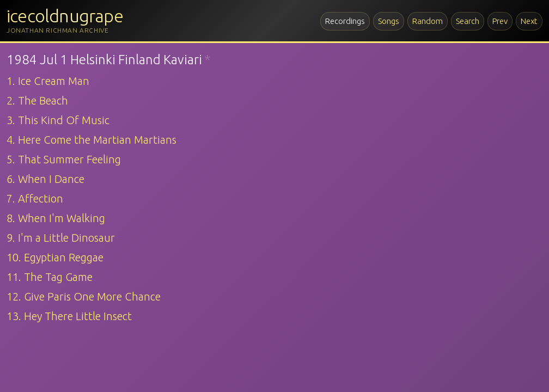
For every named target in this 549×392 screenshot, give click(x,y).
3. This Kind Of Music (58, 120)
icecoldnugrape (65, 16)
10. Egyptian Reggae (55, 257)
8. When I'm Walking (56, 218)
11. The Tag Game (50, 277)
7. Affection (35, 198)
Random (428, 21)
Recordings (345, 21)
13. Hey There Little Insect (69, 316)
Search (468, 21)
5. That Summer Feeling (64, 159)
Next (529, 21)
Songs (389, 21)
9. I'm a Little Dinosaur (61, 238)
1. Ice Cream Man (48, 81)
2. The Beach (37, 100)
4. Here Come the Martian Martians (91, 140)
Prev (500, 21)
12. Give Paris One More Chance (84, 296)
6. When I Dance (45, 179)
